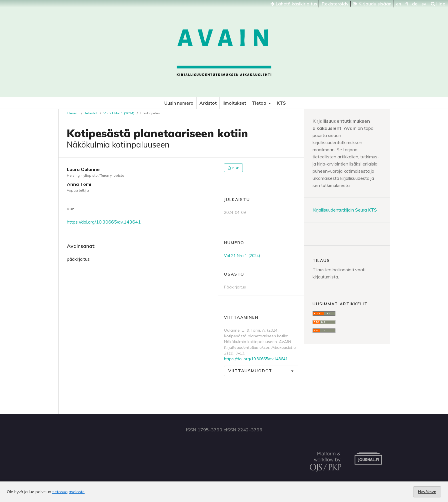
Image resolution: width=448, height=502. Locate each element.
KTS (281, 103)
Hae (438, 4)
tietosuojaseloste (68, 492)
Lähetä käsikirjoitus (294, 4)
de (415, 4)
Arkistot (208, 103)
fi (407, 4)
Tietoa (260, 103)
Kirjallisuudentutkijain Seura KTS (345, 210)
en (399, 4)
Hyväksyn (427, 492)
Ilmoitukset (234, 103)
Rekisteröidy (335, 4)
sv (424, 4)
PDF (235, 168)
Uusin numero (179, 103)
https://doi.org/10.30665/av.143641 (104, 222)
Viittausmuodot (250, 371)
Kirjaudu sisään (372, 4)
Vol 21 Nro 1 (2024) (119, 113)
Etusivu (73, 113)
